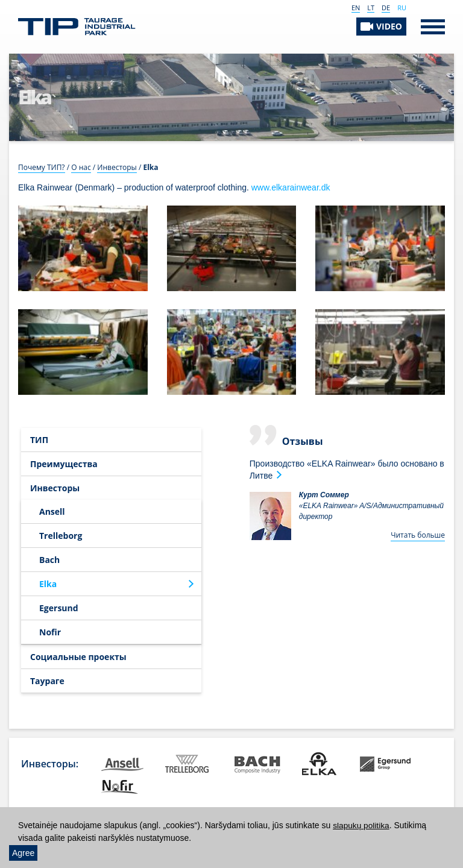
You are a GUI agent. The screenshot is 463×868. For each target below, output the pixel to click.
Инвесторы (117, 167)
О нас (81, 167)
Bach (49, 560)
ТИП (39, 440)
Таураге (47, 681)
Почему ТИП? (42, 167)
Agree (23, 853)
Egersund (59, 608)
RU (402, 8)
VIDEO (389, 26)
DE (386, 8)
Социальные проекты (78, 657)
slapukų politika (362, 826)
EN (356, 8)
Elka (48, 584)
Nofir (50, 632)
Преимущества (64, 464)
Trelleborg (61, 536)
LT (371, 8)
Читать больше (418, 535)
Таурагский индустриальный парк (77, 27)
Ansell (52, 511)
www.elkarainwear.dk (291, 187)
